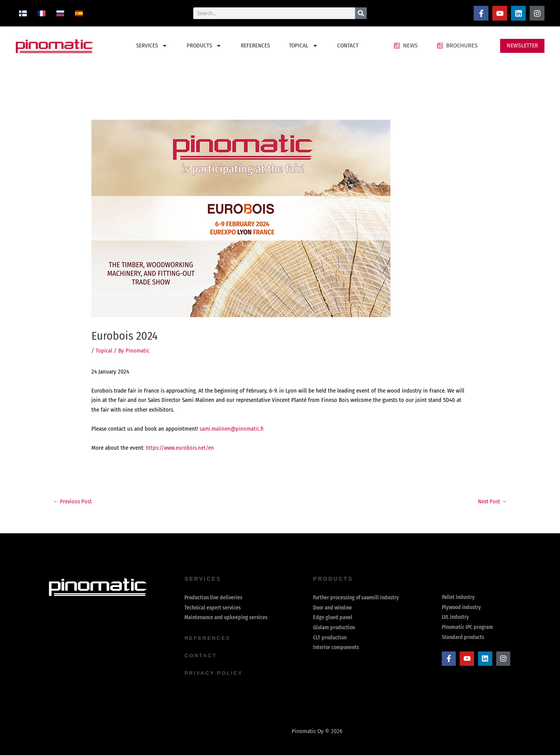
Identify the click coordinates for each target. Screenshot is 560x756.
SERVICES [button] (152, 46)
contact (201, 657)
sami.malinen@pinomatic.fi (232, 429)
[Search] (361, 13)
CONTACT (348, 45)
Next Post (492, 502)
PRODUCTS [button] (204, 46)
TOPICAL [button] (304, 46)
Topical (104, 351)
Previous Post (73, 502)
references (209, 640)
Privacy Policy (215, 674)
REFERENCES (255, 45)
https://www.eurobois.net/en (180, 448)
